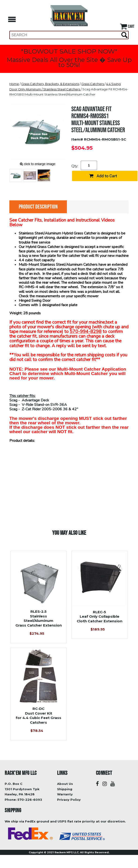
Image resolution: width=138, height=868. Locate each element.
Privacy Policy (69, 800)
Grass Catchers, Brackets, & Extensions (50, 84)
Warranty (65, 794)
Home (14, 84)
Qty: (75, 166)
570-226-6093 (30, 800)
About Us (65, 784)
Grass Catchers (93, 84)
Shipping (65, 789)
